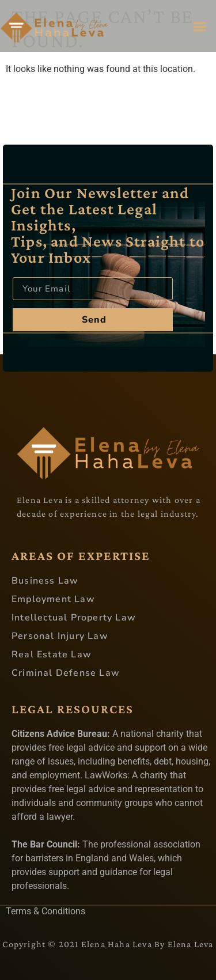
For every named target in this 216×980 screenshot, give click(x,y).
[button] (200, 26)
